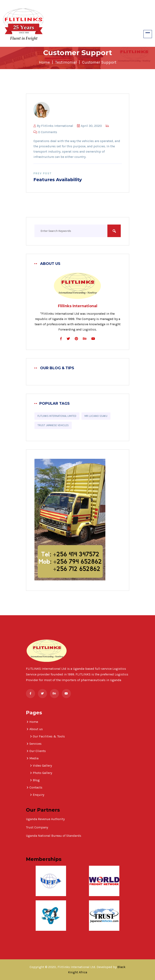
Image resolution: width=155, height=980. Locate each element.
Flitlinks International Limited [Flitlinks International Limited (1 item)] (57, 416)
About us (36, 729)
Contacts (36, 787)
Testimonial (66, 62)
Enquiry (38, 795)
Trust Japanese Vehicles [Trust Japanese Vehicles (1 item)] (53, 425)
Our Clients (38, 751)
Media (34, 758)
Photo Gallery (42, 773)
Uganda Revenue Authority (45, 819)
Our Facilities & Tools (49, 736)
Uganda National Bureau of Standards (54, 836)
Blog (36, 780)
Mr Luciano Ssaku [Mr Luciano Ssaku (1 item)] (96, 416)
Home (44, 62)
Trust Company (37, 827)
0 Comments (45, 132)
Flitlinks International (57, 126)
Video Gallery (42, 765)
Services (35, 744)
